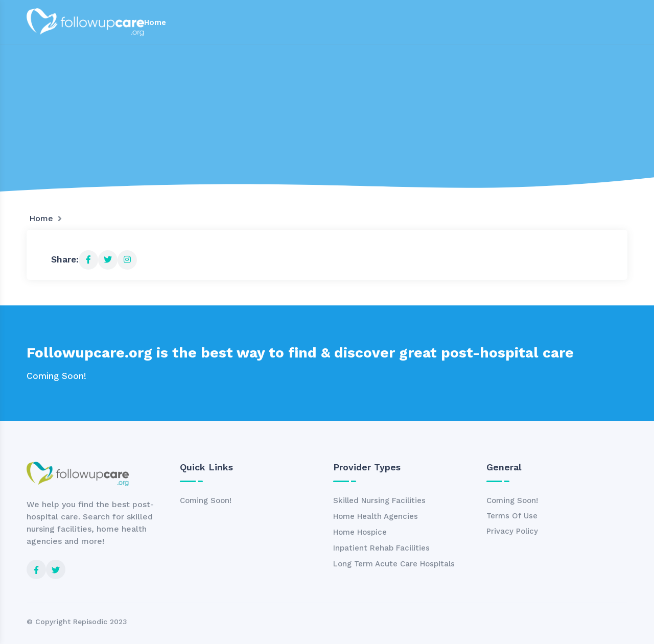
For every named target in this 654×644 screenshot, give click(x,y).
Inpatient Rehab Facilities (381, 548)
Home (155, 22)
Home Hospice (360, 532)
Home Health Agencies (376, 516)
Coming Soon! (206, 500)
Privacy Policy (512, 531)
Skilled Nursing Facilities (379, 500)
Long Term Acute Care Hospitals (394, 564)
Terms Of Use (512, 516)
